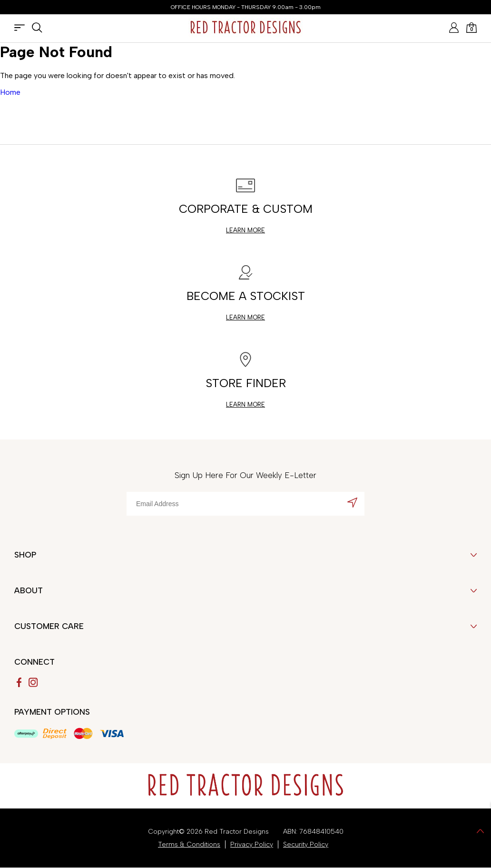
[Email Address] (245, 504)
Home (10, 92)
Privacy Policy (252, 844)
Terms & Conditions (189, 844)
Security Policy (306, 844)
